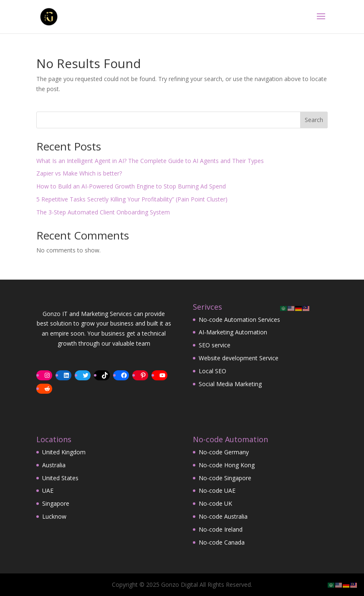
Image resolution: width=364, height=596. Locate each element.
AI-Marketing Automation (233, 332)
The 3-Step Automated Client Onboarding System (103, 212)
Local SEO (212, 371)
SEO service (215, 345)
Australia (54, 465)
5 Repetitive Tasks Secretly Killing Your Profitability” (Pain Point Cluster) (132, 199)
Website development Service (239, 358)
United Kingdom (64, 452)
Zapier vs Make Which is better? (79, 173)
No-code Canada (222, 542)
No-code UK (215, 503)
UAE (48, 490)
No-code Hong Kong (227, 465)
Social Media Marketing (230, 384)
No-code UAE (217, 490)
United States (60, 478)
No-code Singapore (225, 478)
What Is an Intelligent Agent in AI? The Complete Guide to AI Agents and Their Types (150, 161)
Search (314, 120)
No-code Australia (223, 516)
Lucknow (54, 516)
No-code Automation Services (239, 320)
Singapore (56, 503)
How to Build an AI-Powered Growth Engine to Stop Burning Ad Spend (131, 186)
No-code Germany (224, 452)
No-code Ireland (221, 529)
